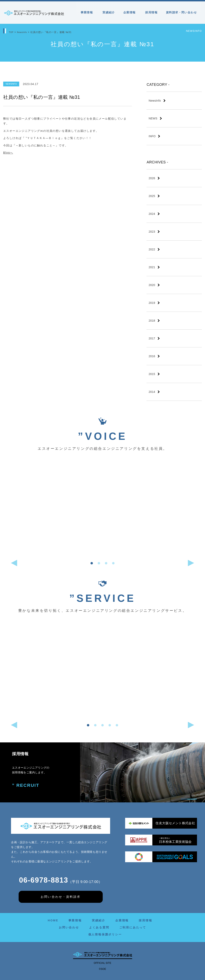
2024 (152, 214)
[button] (92, 563)
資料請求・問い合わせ (181, 12)
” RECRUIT (25, 785)
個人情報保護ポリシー (105, 934)
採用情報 (151, 12)
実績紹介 (109, 12)
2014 (152, 392)
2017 (152, 338)
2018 (152, 321)
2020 (152, 285)
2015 (152, 374)
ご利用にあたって (133, 927)
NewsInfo (24, 32)
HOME (53, 920)
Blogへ (8, 153)
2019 (152, 303)
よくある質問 (99, 927)
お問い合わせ (69, 927)
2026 (152, 178)
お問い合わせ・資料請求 (61, 897)
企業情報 (130, 12)
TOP (12, 32)
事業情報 (87, 12)
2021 (152, 267)
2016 (152, 356)
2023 (152, 232)
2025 (152, 196)
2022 (152, 249)
